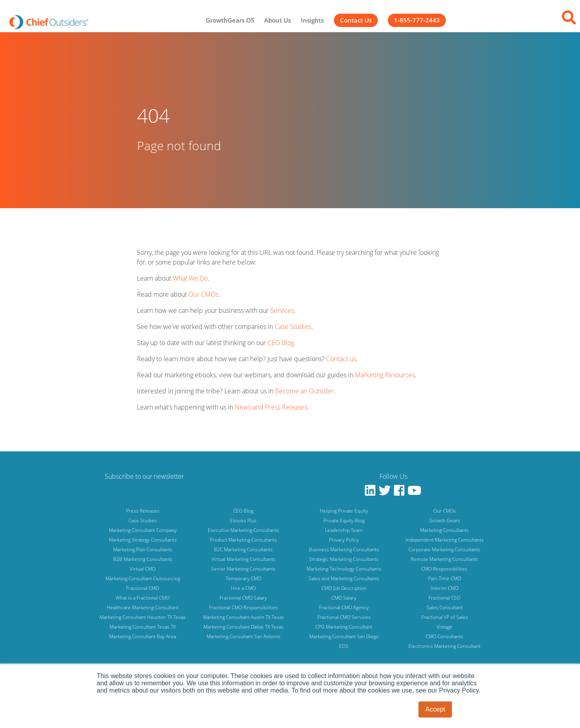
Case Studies (293, 327)
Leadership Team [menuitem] (344, 530)
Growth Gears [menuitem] (444, 520)
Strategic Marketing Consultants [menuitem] (344, 559)
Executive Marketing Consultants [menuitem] (243, 530)
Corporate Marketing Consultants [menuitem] (444, 549)
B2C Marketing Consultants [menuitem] (243, 549)
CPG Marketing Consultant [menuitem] (344, 627)
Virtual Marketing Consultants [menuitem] (243, 559)
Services (282, 310)
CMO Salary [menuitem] (344, 598)
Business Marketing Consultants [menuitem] (344, 549)
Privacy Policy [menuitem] (344, 540)
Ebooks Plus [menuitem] (243, 520)
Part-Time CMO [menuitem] (445, 578)
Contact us (341, 359)
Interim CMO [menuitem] (444, 588)
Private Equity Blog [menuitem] (344, 520)
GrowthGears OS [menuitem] (230, 20)
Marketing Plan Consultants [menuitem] (143, 549)
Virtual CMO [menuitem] (143, 569)
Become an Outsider (304, 391)
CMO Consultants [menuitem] (444, 636)
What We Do (190, 278)
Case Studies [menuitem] (143, 520)
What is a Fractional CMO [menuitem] (143, 598)
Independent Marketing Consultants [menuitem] (445, 540)
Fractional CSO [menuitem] (444, 598)
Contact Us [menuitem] (356, 20)
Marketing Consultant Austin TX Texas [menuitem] (243, 617)
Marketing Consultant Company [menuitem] (143, 530)
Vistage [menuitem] (444, 627)
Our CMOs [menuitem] (445, 511)
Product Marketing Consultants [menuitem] (243, 540)
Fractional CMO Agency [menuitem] (344, 607)
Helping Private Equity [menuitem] (344, 511)
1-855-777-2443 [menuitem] (417, 20)
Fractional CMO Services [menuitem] (344, 617)
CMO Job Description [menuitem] (344, 588)
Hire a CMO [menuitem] (243, 588)
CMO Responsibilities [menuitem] (444, 569)
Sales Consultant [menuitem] (445, 607)
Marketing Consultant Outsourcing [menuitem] (143, 578)
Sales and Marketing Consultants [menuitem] (344, 578)
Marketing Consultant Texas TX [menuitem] (143, 627)
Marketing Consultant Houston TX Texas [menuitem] (143, 617)
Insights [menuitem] (312, 20)
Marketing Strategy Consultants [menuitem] (143, 540)
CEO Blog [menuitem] (243, 511)
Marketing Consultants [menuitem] (444, 530)
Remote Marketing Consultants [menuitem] (444, 559)
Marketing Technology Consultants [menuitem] (344, 569)
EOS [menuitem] (344, 646)
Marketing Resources (385, 375)
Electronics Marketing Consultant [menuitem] (444, 646)
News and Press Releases (271, 407)
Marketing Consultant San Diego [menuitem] (344, 636)
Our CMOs (203, 294)
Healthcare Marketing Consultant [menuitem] (143, 607)
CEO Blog (281, 343)
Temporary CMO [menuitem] (243, 578)
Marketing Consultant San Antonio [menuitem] (243, 636)
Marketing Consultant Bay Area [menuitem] (143, 636)
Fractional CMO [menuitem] (143, 588)
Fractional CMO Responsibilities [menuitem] (243, 607)
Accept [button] (435, 709)
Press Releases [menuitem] (143, 511)
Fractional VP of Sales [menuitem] (445, 617)
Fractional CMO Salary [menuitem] (243, 598)
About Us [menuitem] (278, 20)
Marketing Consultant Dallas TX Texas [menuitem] (243, 627)
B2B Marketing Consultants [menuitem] (143, 559)
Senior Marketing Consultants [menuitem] (243, 569)
